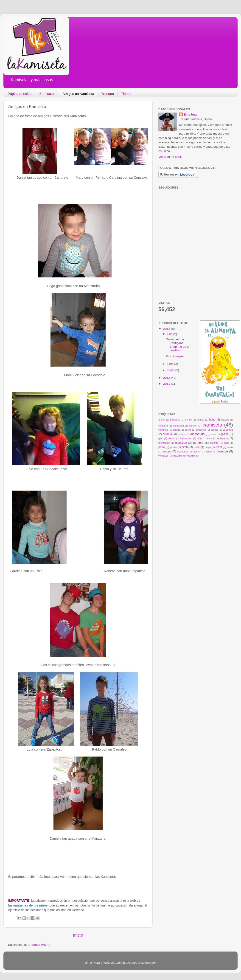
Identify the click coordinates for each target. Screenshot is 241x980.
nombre (198, 443)
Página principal (20, 94)
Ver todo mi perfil (170, 157)
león (199, 438)
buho (212, 420)
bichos (188, 420)
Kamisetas (48, 94)
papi (226, 443)
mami (209, 438)
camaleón (178, 426)
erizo (213, 434)
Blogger (151, 963)
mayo (171, 370)
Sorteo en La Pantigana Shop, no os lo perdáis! (178, 345)
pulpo (208, 447)
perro (162, 447)
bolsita (200, 420)
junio (171, 364)
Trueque (108, 94)
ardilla (162, 420)
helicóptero (186, 438)
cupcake (228, 430)
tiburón (197, 452)
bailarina (175, 420)
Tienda (126, 94)
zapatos (191, 456)
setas (230, 447)
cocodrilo (201, 430)
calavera (163, 426)
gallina (225, 434)
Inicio (78, 935)
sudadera (183, 452)
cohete (214, 430)
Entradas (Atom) (39, 945)
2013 (167, 329)
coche (188, 430)
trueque (223, 451)
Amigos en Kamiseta (78, 94)
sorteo (167, 451)
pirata (185, 447)
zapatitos (177, 456)
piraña (174, 447)
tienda (209, 452)
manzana (223, 438)
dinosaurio (197, 434)
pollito (197, 447)
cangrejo (163, 430)
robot (219, 447)
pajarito (214, 443)
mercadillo (164, 443)
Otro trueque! (175, 356)
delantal (168, 434)
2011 (167, 384)
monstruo (181, 443)
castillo (176, 430)
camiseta (212, 425)
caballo (225, 420)
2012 (167, 378)
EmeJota (190, 114)
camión (193, 426)
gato (161, 438)
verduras (163, 456)
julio (170, 334)
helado (172, 438)
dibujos (182, 434)
